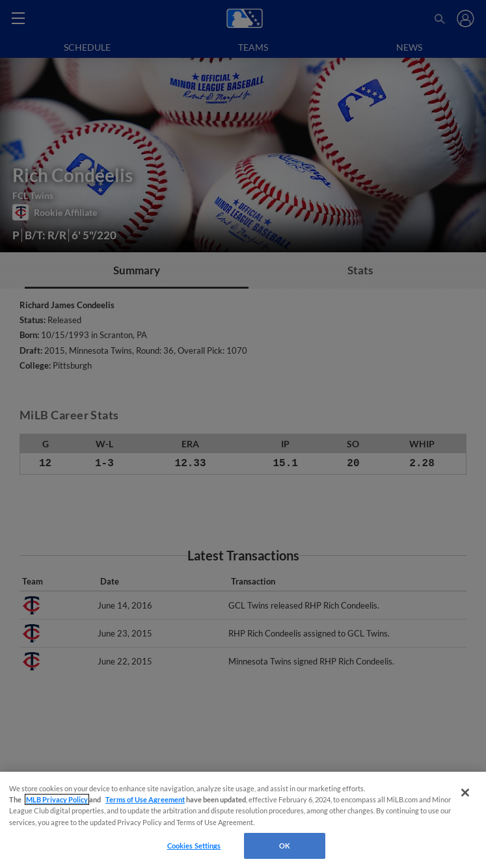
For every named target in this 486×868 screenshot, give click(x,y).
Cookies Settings (194, 846)
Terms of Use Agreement (145, 799)
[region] (243, 820)
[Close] (465, 793)
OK (285, 846)
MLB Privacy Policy (57, 799)
